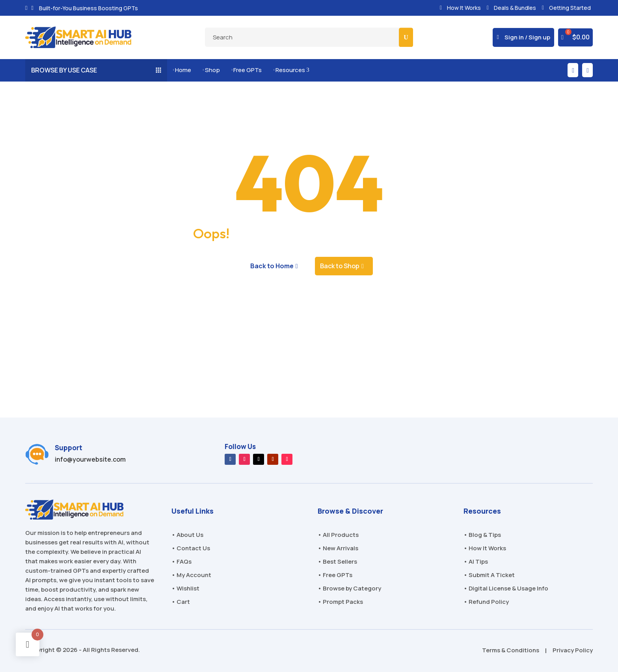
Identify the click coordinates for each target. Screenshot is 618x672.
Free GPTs (247, 70)
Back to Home (272, 266)
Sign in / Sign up (527, 37)
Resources (291, 70)
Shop (211, 70)
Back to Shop (340, 266)
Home (182, 70)
